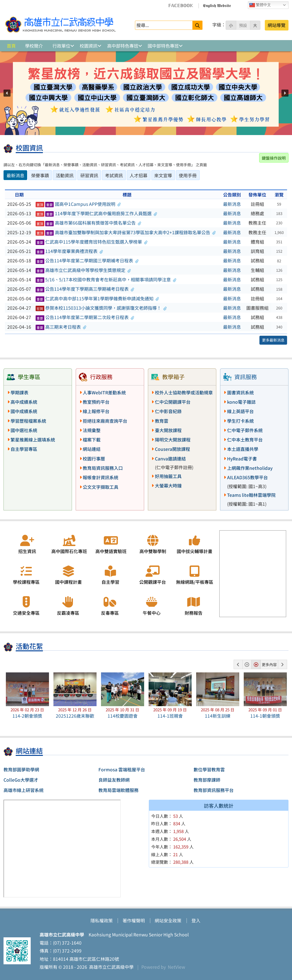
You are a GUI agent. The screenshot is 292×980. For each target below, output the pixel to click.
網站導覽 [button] (277, 25)
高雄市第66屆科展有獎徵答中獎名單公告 (88, 223)
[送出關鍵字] (197, 25)
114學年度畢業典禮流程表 (69, 251)
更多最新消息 (273, 340)
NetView (176, 967)
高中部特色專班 (123, 46)
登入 (196, 920)
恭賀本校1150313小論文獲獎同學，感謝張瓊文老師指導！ (101, 308)
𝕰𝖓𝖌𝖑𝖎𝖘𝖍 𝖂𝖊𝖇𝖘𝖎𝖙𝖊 (217, 5)
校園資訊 (89, 46)
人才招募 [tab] (139, 175)
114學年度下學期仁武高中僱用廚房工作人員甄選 (96, 213)
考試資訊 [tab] (114, 175)
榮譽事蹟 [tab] (40, 175)
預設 (243, 25)
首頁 (11, 46)
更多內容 (269, 664)
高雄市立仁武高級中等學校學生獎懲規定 (83, 270)
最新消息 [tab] (15, 175)
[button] (7, 93)
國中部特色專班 (163, 46)
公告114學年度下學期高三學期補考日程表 (85, 289)
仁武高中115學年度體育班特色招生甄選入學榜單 (92, 242)
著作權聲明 (134, 920)
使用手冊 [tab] (188, 175)
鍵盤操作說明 (274, 158)
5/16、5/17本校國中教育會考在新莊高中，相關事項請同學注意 (106, 279)
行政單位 (61, 46)
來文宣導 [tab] (163, 175)
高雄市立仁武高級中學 (110, 967)
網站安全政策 (168, 920)
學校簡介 (34, 46)
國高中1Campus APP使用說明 (78, 204)
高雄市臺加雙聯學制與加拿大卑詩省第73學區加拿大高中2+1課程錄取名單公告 (126, 232)
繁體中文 (260, 5)
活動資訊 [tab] (65, 175)
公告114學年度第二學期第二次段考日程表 (85, 317)
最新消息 (232, 204)
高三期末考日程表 (61, 327)
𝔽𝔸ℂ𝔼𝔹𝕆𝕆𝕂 (181, 5)
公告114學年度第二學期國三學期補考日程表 (87, 260)
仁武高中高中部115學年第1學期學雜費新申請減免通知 (97, 298)
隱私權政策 (102, 920)
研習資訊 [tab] (89, 175)
